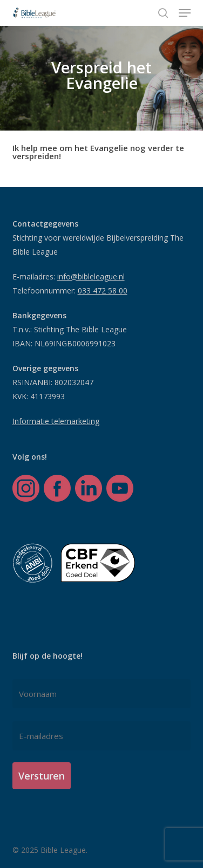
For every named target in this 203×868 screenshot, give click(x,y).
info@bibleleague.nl (91, 276)
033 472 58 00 (103, 291)
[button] (185, 13)
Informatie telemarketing (56, 421)
